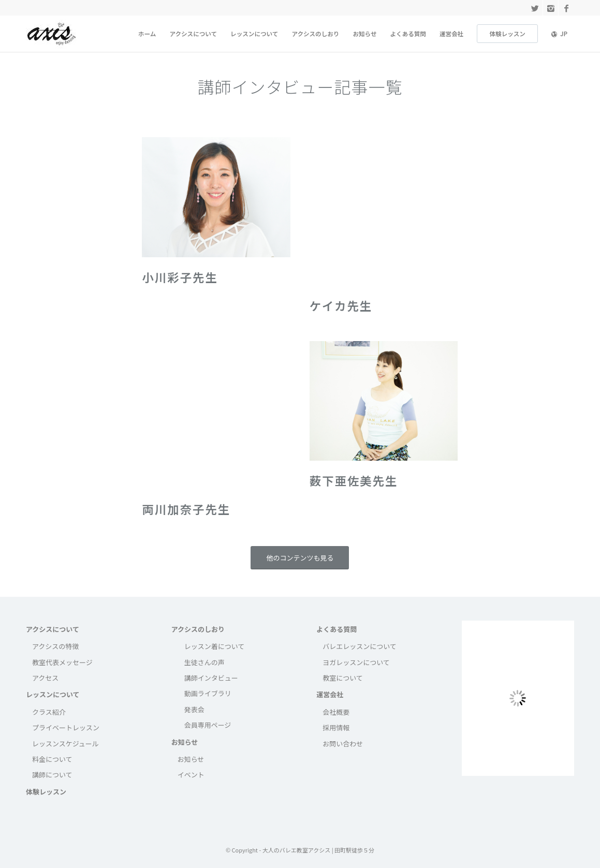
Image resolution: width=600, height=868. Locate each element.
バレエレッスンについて (360, 646)
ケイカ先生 (341, 305)
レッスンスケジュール (65, 744)
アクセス (45, 678)
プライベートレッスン (66, 727)
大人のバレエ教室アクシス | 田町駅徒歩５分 (318, 850)
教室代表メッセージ (62, 662)
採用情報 (336, 727)
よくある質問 (336, 629)
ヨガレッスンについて (356, 662)
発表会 (194, 709)
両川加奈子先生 (186, 509)
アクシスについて (53, 629)
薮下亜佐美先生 (354, 480)
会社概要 (336, 712)
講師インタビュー (211, 678)
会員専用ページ (208, 725)
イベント (191, 775)
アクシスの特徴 (55, 646)
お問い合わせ (343, 744)
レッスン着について (215, 646)
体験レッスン (46, 792)
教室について (343, 678)
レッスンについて (53, 694)
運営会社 (330, 694)
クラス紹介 (49, 712)
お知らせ (185, 742)
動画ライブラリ (208, 693)
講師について (52, 775)
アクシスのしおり (198, 629)
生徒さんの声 (204, 662)
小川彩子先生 (180, 277)
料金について (52, 759)
